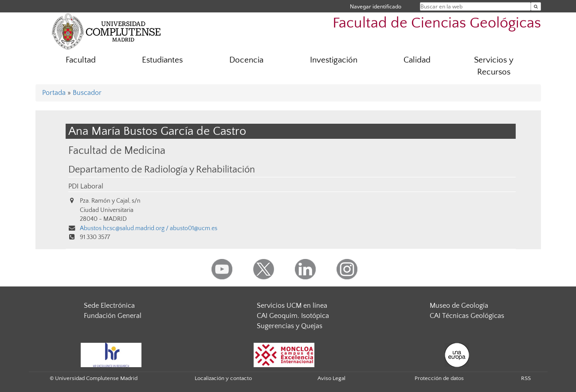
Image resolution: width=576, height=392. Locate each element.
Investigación (334, 60)
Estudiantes (162, 60)
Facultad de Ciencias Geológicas (437, 23)
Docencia (246, 60)
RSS (526, 378)
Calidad (417, 60)
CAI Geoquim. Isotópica (293, 316)
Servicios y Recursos (494, 66)
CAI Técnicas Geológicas (467, 316)
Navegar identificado (376, 6)
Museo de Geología (459, 306)
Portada (54, 93)
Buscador (87, 93)
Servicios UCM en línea (292, 306)
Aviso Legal (331, 378)
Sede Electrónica (109, 306)
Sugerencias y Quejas (290, 326)
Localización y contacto (223, 378)
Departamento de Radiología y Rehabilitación (162, 170)
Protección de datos (439, 378)
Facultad (81, 60)
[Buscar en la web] (536, 6)
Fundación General (113, 316)
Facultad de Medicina (117, 151)
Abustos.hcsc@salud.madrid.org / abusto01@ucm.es (149, 228)
